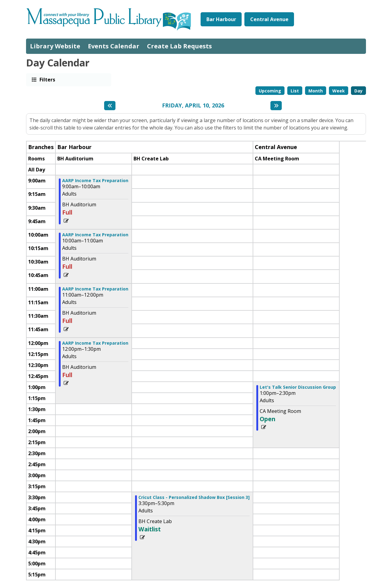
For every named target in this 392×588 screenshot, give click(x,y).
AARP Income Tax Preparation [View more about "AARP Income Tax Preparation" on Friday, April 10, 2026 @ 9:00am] (95, 181)
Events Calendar (114, 46)
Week (339, 91)
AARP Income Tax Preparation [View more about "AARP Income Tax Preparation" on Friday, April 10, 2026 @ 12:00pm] (95, 343)
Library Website (55, 46)
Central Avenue (269, 19)
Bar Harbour (221, 19)
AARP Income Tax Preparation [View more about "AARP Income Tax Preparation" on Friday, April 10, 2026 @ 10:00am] (95, 235)
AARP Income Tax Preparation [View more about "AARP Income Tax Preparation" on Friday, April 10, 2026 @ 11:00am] (95, 289)
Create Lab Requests (179, 46)
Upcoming (270, 91)
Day (358, 91)
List (295, 91)
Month (316, 91)
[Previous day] (110, 106)
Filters (47, 79)
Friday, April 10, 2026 (193, 106)
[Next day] (276, 106)
